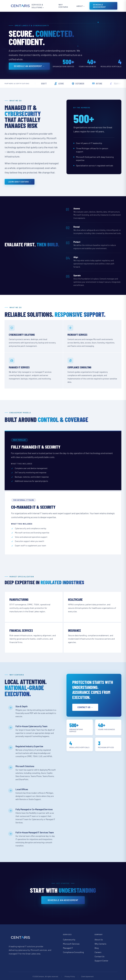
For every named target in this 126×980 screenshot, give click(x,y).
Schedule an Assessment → (29, 66)
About (81, 6)
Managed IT (68, 947)
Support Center (101, 960)
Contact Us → (86, 706)
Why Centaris (64, 6)
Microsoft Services (71, 943)
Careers (98, 951)
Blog (97, 947)
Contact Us (99, 956)
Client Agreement (87, 975)
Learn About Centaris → (20, 182)
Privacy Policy (70, 975)
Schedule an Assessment (63, 899)
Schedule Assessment (101, 6)
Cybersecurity (69, 939)
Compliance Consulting (73, 951)
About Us (99, 939)
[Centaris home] (20, 6)
